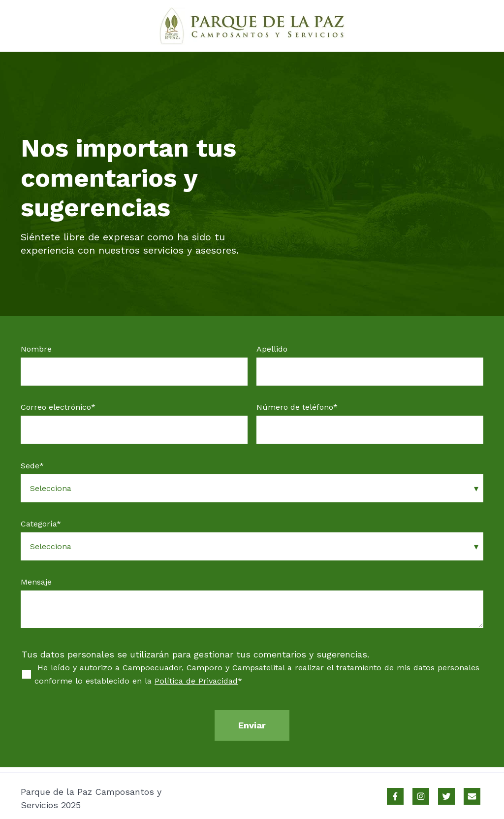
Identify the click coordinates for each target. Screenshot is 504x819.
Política (170, 681)
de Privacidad (212, 681)
